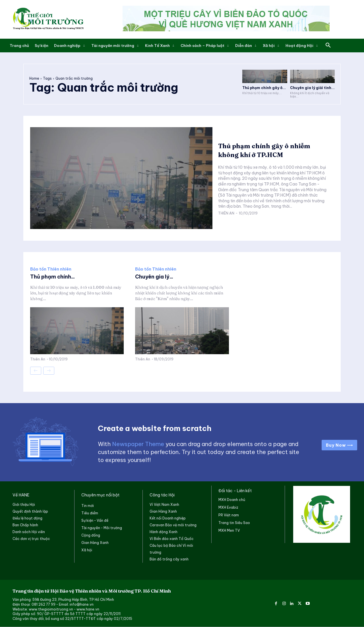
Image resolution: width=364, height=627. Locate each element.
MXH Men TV (229, 530)
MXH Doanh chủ (232, 500)
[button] (328, 46)
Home (34, 78)
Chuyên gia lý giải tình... (312, 88)
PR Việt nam (229, 515)
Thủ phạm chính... (55, 276)
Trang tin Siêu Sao (234, 523)
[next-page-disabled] (49, 371)
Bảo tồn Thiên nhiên (51, 269)
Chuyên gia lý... (157, 276)
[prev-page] (36, 371)
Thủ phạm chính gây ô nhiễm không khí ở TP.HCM (270, 150)
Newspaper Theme (138, 444)
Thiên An (226, 213)
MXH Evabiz (228, 507)
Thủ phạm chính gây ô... (264, 88)
